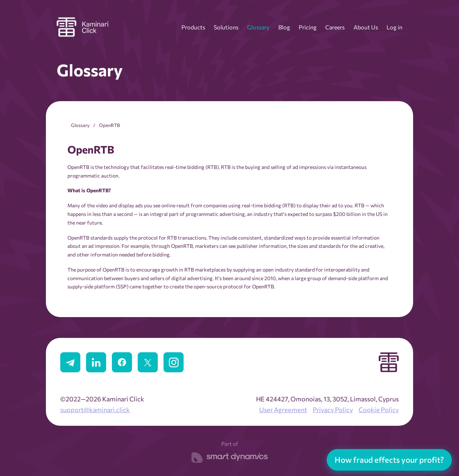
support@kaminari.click (95, 410)
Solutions (226, 27)
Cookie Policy (379, 410)
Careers (335, 27)
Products (193, 27)
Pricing (308, 27)
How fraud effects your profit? (389, 460)
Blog (284, 27)
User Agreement (283, 410)
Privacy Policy (333, 410)
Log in (394, 27)
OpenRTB (109, 125)
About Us (366, 27)
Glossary (258, 27)
